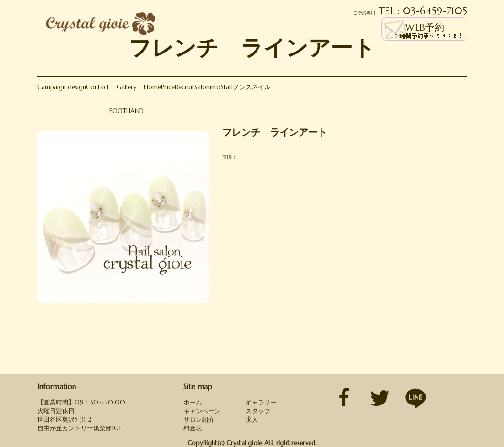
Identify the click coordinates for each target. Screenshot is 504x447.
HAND (135, 111)
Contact (98, 87)
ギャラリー (261, 402)
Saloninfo (208, 87)
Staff (227, 87)
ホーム (193, 402)
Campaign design (62, 87)
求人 (252, 420)
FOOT (118, 111)
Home (152, 87)
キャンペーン (202, 411)
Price (168, 87)
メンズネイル (252, 87)
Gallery (127, 87)
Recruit (185, 87)
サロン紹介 (199, 420)
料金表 (193, 428)
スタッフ (258, 411)
